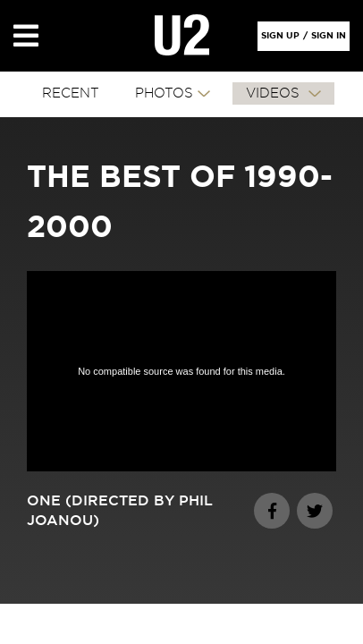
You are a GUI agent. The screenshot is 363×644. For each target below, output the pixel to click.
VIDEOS (275, 93)
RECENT (71, 93)
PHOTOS (164, 93)
